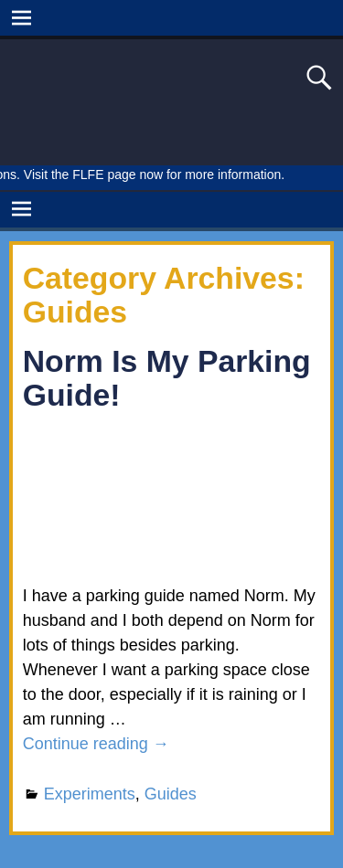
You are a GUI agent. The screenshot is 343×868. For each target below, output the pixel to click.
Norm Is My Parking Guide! (167, 378)
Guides (171, 794)
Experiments (90, 794)
